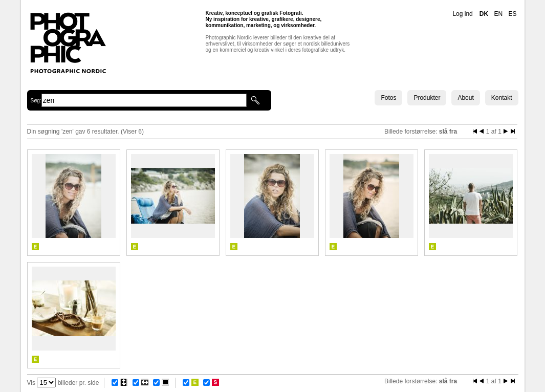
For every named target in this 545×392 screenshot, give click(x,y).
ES (512, 14)
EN (498, 14)
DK (484, 14)
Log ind (462, 14)
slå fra (448, 132)
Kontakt (502, 98)
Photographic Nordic (68, 42)
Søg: (36, 101)
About (465, 98)
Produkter (427, 98)
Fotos (388, 98)
